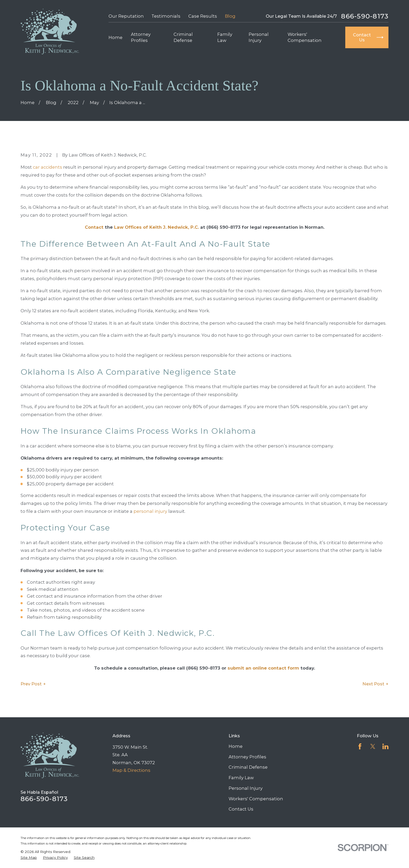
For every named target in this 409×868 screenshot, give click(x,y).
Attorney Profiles (247, 757)
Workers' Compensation (256, 799)
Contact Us (241, 809)
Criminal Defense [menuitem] (183, 37)
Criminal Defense (248, 767)
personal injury (150, 511)
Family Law (241, 778)
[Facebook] (360, 746)
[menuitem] (29, 858)
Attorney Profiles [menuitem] (141, 37)
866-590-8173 (365, 16)
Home (236, 746)
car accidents (48, 167)
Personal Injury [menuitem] (259, 37)
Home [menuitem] (115, 37)
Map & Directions (131, 770)
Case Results (203, 16)
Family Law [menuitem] (225, 37)
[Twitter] (373, 746)
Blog (230, 16)
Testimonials (166, 16)
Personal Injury (246, 788)
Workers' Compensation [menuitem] (305, 37)
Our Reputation (126, 16)
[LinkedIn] (385, 746)
